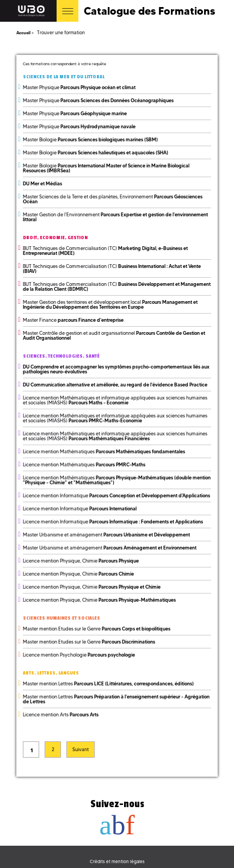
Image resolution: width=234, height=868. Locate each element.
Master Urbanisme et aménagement (106, 535)
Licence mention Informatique (116, 495)
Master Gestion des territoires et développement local (110, 304)
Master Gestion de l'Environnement (115, 217)
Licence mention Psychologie (79, 655)
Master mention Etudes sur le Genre (97, 629)
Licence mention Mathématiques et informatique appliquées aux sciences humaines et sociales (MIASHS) (115, 400)
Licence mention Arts (61, 714)
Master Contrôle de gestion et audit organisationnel (114, 335)
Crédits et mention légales (117, 861)
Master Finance (73, 320)
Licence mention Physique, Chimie (81, 561)
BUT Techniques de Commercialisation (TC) (105, 251)
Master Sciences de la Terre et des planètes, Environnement (113, 199)
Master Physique (79, 87)
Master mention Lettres (108, 683)
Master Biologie (90, 139)
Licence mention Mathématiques (104, 451)
